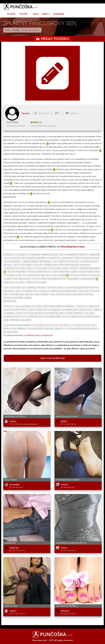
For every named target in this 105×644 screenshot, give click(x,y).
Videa (36, 14)
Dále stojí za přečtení (53, 358)
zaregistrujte (47, 335)
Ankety (46, 14)
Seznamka (59, 14)
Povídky (11, 14)
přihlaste (30, 335)
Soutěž (24, 14)
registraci (79, 247)
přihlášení (66, 247)
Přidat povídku (55, 39)
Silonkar (26, 113)
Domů (8, 30)
